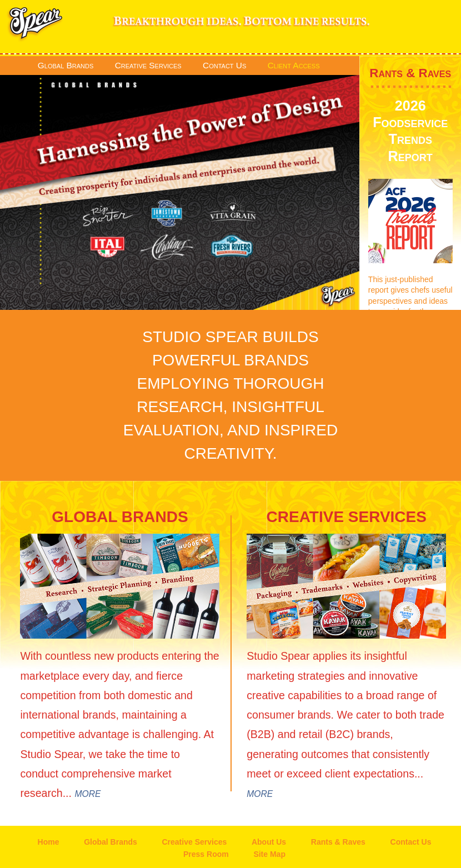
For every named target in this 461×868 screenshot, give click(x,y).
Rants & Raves (410, 73)
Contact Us (224, 65)
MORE (87, 794)
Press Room (206, 854)
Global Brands (66, 65)
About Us (269, 842)
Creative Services (148, 65)
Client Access (294, 65)
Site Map (269, 854)
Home (49, 842)
